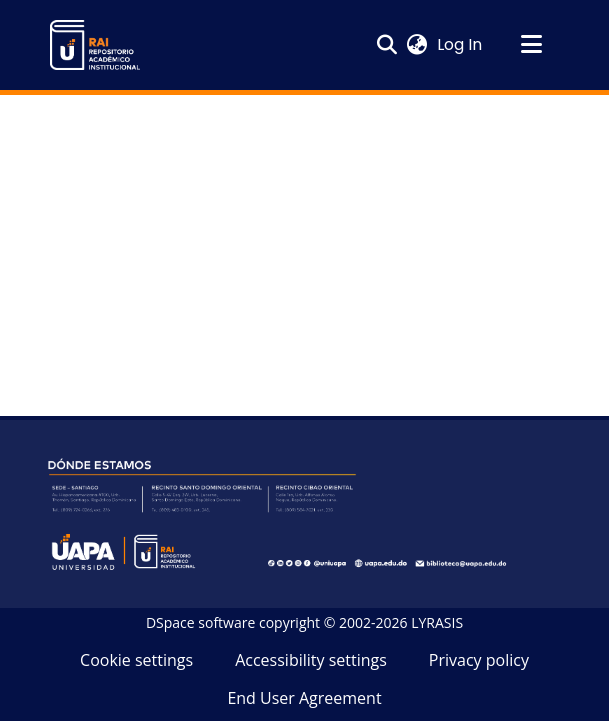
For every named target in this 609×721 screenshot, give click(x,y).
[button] (95, 45)
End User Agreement (304, 698)
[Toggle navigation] (532, 45)
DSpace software (200, 622)
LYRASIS (437, 622)
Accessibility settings (311, 660)
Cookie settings (136, 660)
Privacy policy (479, 660)
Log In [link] (460, 44)
